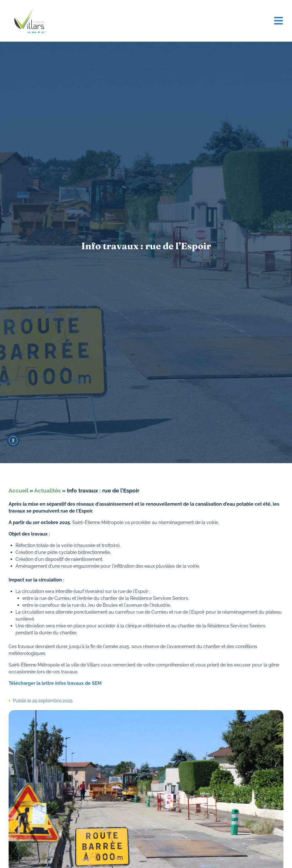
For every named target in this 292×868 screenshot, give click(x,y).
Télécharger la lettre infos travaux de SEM (55, 683)
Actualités (47, 490)
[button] (278, 19)
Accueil (18, 490)
